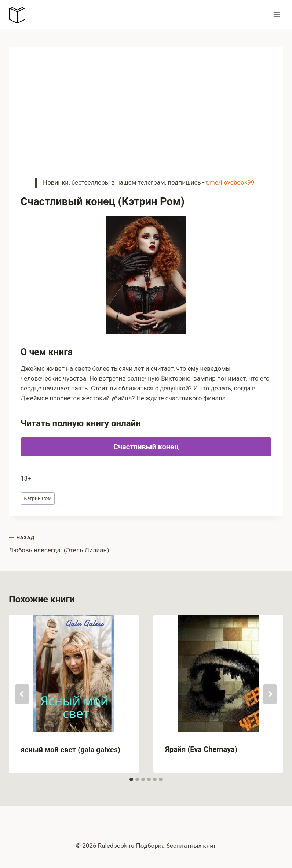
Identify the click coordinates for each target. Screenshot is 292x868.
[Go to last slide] (22, 694)
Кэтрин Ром (38, 498)
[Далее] (270, 694)
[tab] (131, 779)
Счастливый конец (146, 447)
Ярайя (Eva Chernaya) (201, 749)
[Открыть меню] (276, 14)
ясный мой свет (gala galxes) (70, 750)
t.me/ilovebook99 (230, 182)
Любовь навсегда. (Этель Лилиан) (74, 543)
